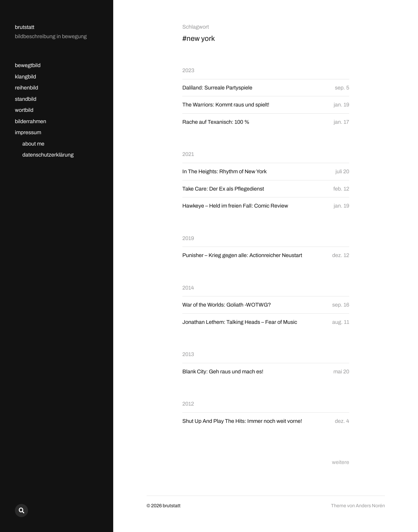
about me (33, 144)
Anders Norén (370, 506)
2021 (188, 154)
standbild (26, 99)
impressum (28, 132)
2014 (188, 288)
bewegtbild (28, 65)
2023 (188, 70)
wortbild (24, 110)
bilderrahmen (31, 121)
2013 (188, 354)
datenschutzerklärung (48, 155)
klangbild (25, 77)
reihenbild (27, 88)
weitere (341, 462)
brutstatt (25, 27)
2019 (188, 238)
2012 (188, 404)
